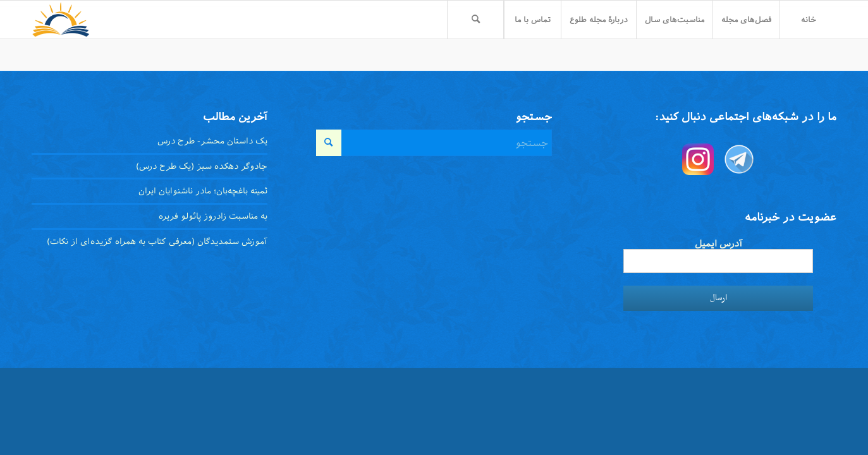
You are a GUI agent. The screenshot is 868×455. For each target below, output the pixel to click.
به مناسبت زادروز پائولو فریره (213, 216)
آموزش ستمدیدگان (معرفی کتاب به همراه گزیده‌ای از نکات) (157, 241)
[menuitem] (808, 20)
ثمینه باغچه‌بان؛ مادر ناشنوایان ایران (203, 191)
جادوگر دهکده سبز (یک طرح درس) (202, 166)
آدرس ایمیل (718, 244)
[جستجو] (475, 20)
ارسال (718, 298)
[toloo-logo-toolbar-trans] (61, 20)
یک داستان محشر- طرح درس (212, 141)
